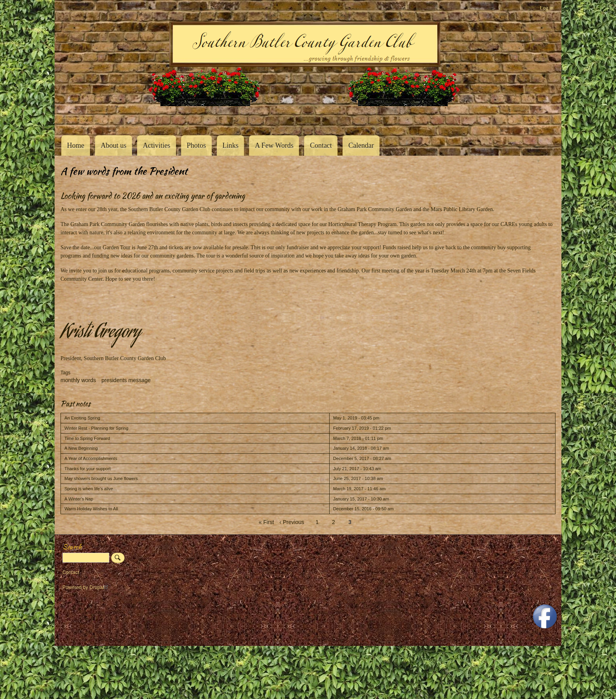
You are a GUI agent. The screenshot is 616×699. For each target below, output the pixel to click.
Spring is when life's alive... (91, 489)
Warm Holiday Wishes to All (91, 509)
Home (75, 145)
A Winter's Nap (79, 499)
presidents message (126, 380)
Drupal (100, 587)
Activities (156, 145)
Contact (321, 145)
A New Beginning (81, 448)
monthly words (78, 380)
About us (114, 145)
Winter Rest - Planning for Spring (96, 428)
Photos (196, 145)
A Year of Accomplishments (91, 458)
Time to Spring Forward (87, 438)
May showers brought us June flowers (101, 478)
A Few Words (274, 145)
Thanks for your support (88, 469)
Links (230, 145)
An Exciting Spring (82, 418)
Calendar (361, 145)
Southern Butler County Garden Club (74, 118)
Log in (546, 8)
